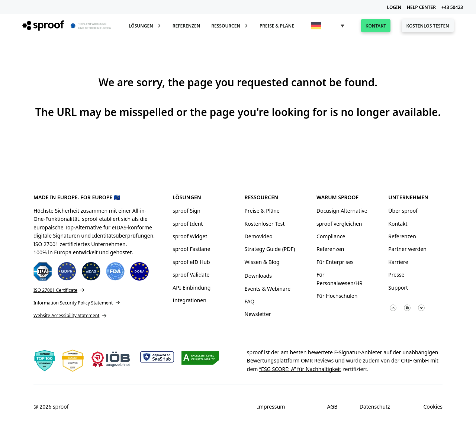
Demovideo (259, 236)
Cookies (433, 407)
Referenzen (186, 26)
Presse (396, 275)
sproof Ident (188, 224)
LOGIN (394, 7)
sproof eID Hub (191, 262)
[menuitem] (328, 26)
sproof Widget (190, 236)
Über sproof (403, 211)
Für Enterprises (335, 262)
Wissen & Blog (262, 262)
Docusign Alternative (342, 211)
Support (398, 288)
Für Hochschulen (337, 296)
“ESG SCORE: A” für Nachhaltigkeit (300, 369)
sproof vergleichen (339, 224)
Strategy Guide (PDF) (270, 249)
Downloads (258, 276)
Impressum (271, 407)
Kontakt (376, 26)
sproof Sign (186, 211)
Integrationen (189, 300)
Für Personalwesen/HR (340, 279)
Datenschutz (375, 407)
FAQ (250, 301)
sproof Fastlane (191, 249)
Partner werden (407, 249)
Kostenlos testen (427, 26)
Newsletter (258, 314)
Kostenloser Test (265, 224)
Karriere (398, 262)
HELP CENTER (421, 7)
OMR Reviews (317, 360)
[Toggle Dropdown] (159, 26)
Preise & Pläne (277, 26)
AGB (332, 407)
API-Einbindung (192, 288)
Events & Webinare (268, 289)
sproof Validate (191, 275)
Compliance (331, 236)
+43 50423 (452, 7)
